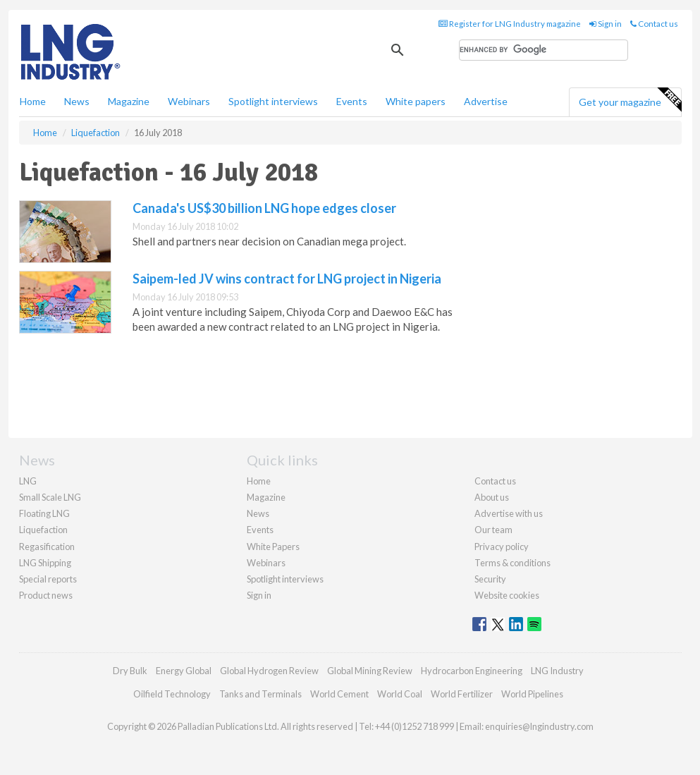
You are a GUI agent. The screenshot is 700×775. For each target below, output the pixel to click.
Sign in (606, 24)
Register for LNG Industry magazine (510, 24)
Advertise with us (509, 513)
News (258, 513)
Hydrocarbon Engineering (472, 671)
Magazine (129, 101)
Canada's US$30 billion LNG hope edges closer (264, 208)
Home (33, 101)
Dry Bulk (130, 671)
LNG (28, 481)
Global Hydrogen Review (269, 671)
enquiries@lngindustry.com (539, 726)
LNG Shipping (45, 563)
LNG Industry (557, 671)
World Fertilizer (462, 694)
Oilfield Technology (172, 694)
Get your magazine (630, 100)
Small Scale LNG (50, 497)
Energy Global (184, 671)
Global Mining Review (370, 671)
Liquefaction (43, 530)
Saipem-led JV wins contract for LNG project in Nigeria (287, 279)
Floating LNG (44, 513)
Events (352, 101)
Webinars (189, 101)
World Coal (400, 694)
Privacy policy (502, 547)
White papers (416, 101)
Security (490, 579)
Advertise (486, 101)
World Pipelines (532, 694)
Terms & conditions (512, 563)
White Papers (273, 547)
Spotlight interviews (273, 101)
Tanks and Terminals (260, 694)
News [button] (77, 101)
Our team (493, 530)
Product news (46, 595)
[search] (544, 50)
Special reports (48, 579)
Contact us (654, 24)
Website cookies (507, 595)
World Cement (339, 694)
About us (492, 497)
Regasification (47, 547)
